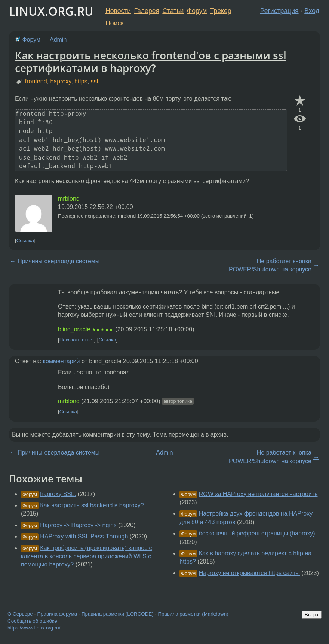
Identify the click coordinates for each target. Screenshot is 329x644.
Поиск (115, 23)
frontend (36, 81)
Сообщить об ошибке (32, 621)
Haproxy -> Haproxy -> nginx (78, 525)
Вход (312, 11)
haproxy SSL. (58, 494)
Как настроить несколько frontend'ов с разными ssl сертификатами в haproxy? (151, 61)
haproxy (61, 81)
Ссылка (25, 241)
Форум (197, 11)
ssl (95, 81)
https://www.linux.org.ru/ (34, 628)
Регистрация (279, 11)
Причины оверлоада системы (59, 261)
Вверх (312, 615)
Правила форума (57, 614)
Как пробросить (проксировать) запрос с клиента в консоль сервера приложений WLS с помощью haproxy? (87, 556)
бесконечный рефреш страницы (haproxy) (257, 533)
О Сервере (20, 614)
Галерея (147, 11)
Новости (118, 11)
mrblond (69, 199)
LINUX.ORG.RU (51, 11)
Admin (58, 40)
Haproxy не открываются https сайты (249, 573)
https (81, 81)
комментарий (62, 361)
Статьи (173, 11)
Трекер (221, 11)
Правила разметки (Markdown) (193, 614)
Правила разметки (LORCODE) (118, 614)
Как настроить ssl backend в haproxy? (92, 505)
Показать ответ (77, 340)
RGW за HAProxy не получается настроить (258, 494)
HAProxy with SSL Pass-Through (84, 536)
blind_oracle (74, 329)
